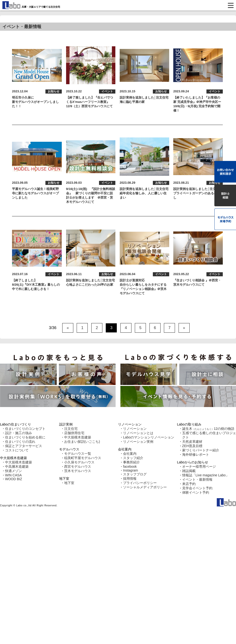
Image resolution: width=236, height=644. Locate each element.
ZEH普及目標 (192, 446)
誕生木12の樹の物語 (208, 429)
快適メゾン (13, 471)
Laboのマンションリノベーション (149, 437)
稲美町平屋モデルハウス (83, 458)
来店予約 (189, 484)
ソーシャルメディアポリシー (145, 487)
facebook (130, 467)
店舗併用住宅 (74, 433)
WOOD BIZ (14, 479)
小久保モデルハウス (79, 462)
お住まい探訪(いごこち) (82, 442)
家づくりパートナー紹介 (201, 450)
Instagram (130, 470)
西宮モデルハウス (78, 467)
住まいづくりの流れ (20, 442)
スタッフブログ (135, 474)
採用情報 (130, 479)
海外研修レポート (196, 455)
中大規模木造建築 (19, 462)
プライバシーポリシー (140, 483)
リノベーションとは (138, 433)
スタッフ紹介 (133, 458)
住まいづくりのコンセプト (25, 429)
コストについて (17, 450)
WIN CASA (13, 475)
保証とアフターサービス (24, 446)
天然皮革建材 (192, 442)
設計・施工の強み (19, 433)
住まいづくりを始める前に (25, 437)
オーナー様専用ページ (199, 467)
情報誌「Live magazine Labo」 (206, 475)
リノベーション (135, 429)
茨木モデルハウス (78, 471)
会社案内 (130, 454)
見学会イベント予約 (197, 488)
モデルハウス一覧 (78, 454)
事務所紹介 (131, 462)
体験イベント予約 (196, 492)
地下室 (69, 483)
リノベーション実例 (138, 442)
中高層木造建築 (17, 467)
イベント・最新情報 (197, 479)
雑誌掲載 (189, 471)
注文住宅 (71, 429)
